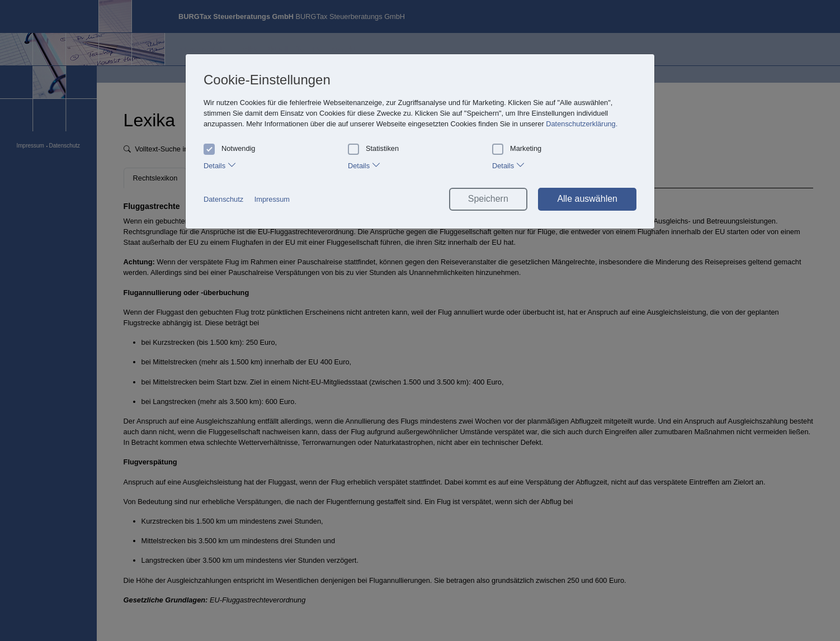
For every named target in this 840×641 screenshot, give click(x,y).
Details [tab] (220, 165)
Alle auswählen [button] (587, 199)
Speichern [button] (488, 199)
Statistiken (373, 149)
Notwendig (229, 149)
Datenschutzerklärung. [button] (582, 124)
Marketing (517, 149)
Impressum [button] (272, 199)
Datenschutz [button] (223, 199)
